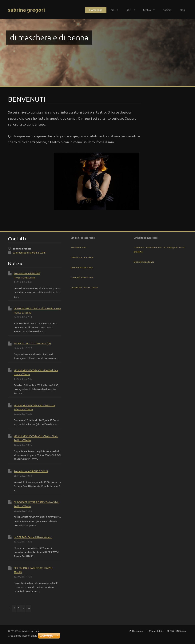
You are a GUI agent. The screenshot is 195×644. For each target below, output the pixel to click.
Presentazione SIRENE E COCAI (31, 471)
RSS (172, 631)
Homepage (96, 10)
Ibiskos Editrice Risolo (82, 267)
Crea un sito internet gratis (22, 636)
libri (129, 10)
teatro (147, 10)
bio (113, 10)
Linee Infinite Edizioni (82, 277)
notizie (167, 10)
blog (182, 10)
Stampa (183, 631)
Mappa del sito (157, 631)
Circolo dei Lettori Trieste (84, 287)
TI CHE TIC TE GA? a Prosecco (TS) (32, 343)
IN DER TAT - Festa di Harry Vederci (33, 537)
